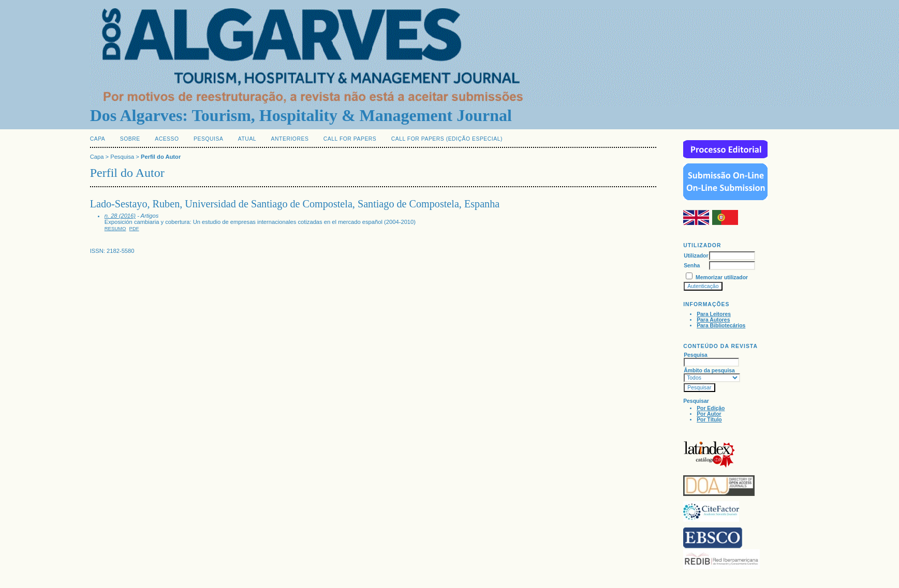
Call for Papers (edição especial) (447, 139)
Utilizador (696, 256)
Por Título (709, 420)
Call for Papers (350, 139)
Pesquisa (208, 139)
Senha (692, 266)
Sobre (130, 139)
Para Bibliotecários (721, 326)
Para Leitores (714, 314)
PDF (134, 228)
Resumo (115, 228)
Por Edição (711, 408)
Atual (247, 139)
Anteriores (290, 139)
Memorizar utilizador (722, 277)
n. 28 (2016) (120, 216)
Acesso (167, 139)
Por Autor (709, 414)
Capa (98, 139)
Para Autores (713, 320)
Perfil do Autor (161, 157)
